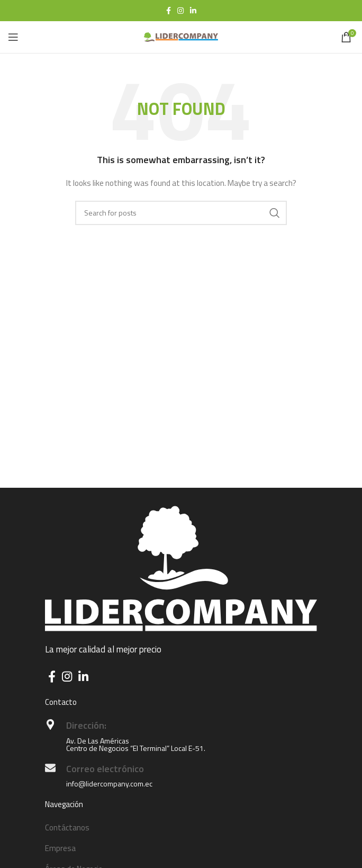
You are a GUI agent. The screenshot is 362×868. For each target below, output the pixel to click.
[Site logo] (181, 36)
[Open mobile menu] (13, 37)
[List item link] (181, 828)
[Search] (181, 213)
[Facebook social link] (169, 11)
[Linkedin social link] (193, 11)
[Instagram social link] (180, 11)
